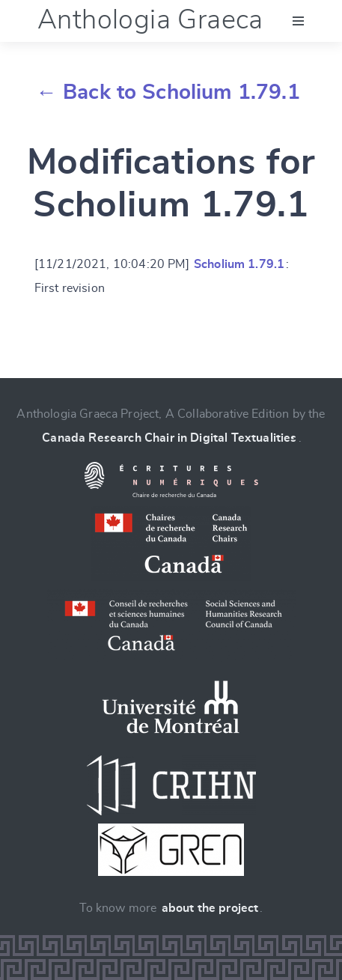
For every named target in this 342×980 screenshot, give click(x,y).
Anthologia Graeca (150, 20)
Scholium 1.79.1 (239, 264)
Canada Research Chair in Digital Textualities (169, 438)
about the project (210, 908)
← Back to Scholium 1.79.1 (168, 93)
